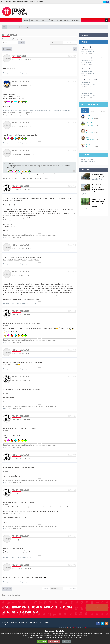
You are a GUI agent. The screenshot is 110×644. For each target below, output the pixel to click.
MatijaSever (16, 154)
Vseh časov (85, 111)
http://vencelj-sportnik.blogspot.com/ (16, 115)
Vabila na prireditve (89, 84)
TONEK (14, 60)
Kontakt (4, 625)
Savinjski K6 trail (86, 47)
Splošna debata (87, 62)
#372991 (72, 536)
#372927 (72, 56)
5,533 (96, 125)
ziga (17, 39)
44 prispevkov (55, 43)
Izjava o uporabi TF (32, 622)
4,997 (96, 147)
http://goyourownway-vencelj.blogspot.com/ (18, 113)
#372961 (72, 416)
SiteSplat (74, 627)
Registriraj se (34, 2)
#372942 (72, 245)
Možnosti (46, 588)
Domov (3, 2)
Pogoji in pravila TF (45, 622)
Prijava (42, 2)
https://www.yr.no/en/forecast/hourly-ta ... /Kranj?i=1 (20, 553)
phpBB (86, 627)
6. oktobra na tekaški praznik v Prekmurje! (98, 176)
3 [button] (68, 43)
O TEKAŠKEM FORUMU (23, 2)
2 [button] (65, 43)
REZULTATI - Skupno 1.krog (12, 513)
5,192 (96, 140)
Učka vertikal (85, 91)
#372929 (72, 122)
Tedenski (102, 112)
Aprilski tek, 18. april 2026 (89, 80)
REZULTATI (6, 326)
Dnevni (93, 112)
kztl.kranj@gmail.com (10, 220)
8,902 (96, 118)
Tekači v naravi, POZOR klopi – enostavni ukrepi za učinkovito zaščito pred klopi (99, 203)
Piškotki (22, 622)
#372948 (72, 311)
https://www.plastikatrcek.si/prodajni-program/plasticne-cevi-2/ (33, 166)
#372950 (72, 350)
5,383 (96, 132)
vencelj (15, 85)
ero (11, 39)
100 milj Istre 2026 (86, 69)
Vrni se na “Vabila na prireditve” (12, 595)
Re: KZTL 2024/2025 (21, 82)
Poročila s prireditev (89, 51)
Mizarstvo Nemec (24, 168)
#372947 (72, 271)
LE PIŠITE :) (97, 607)
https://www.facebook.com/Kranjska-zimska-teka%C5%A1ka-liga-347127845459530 (30, 235)
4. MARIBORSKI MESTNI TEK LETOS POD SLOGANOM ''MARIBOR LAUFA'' (99, 188)
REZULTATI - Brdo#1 (9, 505)
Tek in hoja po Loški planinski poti (91, 58)
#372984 (72, 490)
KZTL (14, 190)
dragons (22, 39)
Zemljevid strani (11, 2)
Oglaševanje (14, 622)
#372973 (72, 455)
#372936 (72, 151)
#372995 (72, 565)
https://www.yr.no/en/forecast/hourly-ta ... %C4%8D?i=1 (21, 259)
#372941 (72, 186)
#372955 (72, 376)
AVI (14, 39)
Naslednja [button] (73, 43)
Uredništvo (5, 622)
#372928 (72, 82)
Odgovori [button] (7, 49)
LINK (10, 224)
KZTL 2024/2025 (10, 35)
